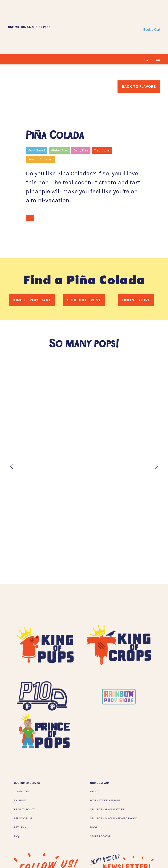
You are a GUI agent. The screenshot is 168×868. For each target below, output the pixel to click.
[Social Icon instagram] (17, 858)
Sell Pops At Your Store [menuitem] (107, 782)
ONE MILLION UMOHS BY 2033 (29, 13)
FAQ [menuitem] (16, 809)
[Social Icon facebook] (25, 858)
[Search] (146, 31)
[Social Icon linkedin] (43, 858)
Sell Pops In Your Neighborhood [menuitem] (114, 791)
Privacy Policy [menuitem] (24, 782)
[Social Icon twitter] (35, 858)
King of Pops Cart (32, 272)
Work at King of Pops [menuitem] (105, 773)
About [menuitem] (94, 764)
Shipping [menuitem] (20, 773)
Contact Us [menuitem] (22, 764)
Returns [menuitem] (20, 800)
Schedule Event (84, 272)
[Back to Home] (97, 13)
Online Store (136, 272)
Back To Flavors (139, 59)
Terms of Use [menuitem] (23, 791)
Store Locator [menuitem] (100, 809)
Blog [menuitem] (94, 800)
